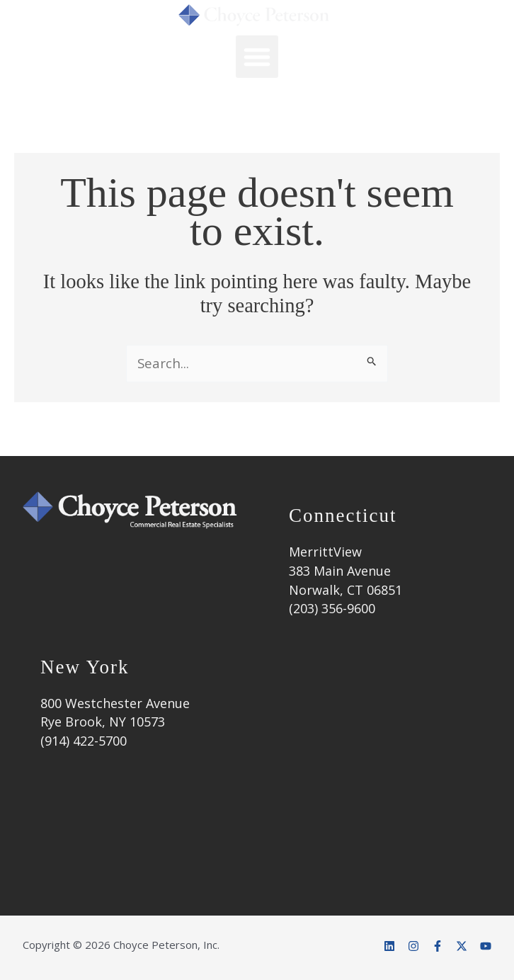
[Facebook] (438, 946)
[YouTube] (486, 946)
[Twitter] (462, 946)
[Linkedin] (389, 946)
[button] (257, 57)
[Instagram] (413, 946)
